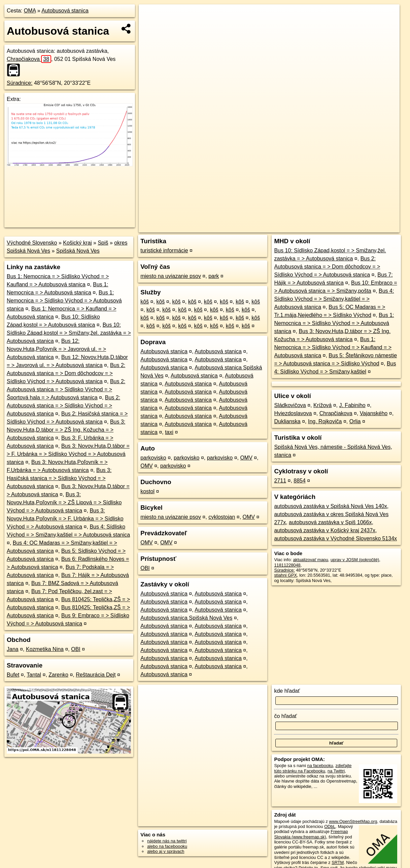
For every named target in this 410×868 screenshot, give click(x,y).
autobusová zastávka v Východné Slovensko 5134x (335, 538)
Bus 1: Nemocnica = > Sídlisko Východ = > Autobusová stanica (64, 301)
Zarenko (58, 675)
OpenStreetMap (281, 227)
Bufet (13, 675)
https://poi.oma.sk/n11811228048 (368, 227)
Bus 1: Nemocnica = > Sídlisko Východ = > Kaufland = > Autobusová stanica (333, 347)
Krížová (322, 405)
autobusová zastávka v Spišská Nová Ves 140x (330, 506)
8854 (300, 481)
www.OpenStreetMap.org (353, 821)
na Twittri (336, 771)
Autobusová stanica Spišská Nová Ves (186, 618)
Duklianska (287, 421)
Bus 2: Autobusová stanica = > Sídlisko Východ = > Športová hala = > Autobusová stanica (66, 389)
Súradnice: (20, 83)
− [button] (150, 26)
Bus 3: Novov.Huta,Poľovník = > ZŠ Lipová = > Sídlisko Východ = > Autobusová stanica (64, 502)
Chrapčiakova (29, 59)
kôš (145, 302)
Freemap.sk (316, 227)
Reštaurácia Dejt (96, 675)
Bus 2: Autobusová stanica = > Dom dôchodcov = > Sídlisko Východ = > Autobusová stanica (66, 373)
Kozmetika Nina (45, 649)
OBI (76, 649)
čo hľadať (285, 716)
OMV (246, 458)
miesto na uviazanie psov (171, 276)
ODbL (330, 826)
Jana (13, 649)
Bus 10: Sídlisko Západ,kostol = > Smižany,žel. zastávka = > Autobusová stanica (69, 333)
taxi (169, 432)
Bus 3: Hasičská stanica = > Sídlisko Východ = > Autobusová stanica (59, 478)
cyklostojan (222, 517)
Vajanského (374, 413)
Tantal (34, 675)
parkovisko (153, 458)
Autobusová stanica (65, 11)
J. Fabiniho (352, 405)
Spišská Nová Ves (78, 251)
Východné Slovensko (32, 243)
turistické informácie (164, 250)
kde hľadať (287, 691)
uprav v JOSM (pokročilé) (355, 560)
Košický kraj (77, 243)
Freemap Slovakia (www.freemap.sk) (311, 834)
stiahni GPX (285, 575)
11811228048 (287, 565)
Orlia (355, 421)
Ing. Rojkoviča (325, 421)
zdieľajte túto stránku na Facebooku (313, 768)
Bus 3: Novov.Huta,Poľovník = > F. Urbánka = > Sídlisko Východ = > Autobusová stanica (65, 519)
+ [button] (150, 16)
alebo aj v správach (166, 851)
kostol (147, 491)
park (214, 276)
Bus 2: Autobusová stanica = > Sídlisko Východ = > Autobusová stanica (63, 406)
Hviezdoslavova (293, 413)
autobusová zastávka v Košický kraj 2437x (325, 530)
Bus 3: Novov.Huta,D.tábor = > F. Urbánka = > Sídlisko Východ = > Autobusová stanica (68, 454)
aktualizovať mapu (310, 560)
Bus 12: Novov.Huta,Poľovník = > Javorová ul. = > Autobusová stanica (56, 349)
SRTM (338, 862)
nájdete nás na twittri (167, 841)
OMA (30, 11)
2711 (280, 481)
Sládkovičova (290, 405)
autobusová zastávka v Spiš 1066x (330, 522)
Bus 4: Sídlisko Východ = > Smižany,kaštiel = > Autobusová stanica (334, 299)
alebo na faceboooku (167, 846)
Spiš (103, 243)
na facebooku (320, 766)
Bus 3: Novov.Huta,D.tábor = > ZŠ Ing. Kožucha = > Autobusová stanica (66, 430)
